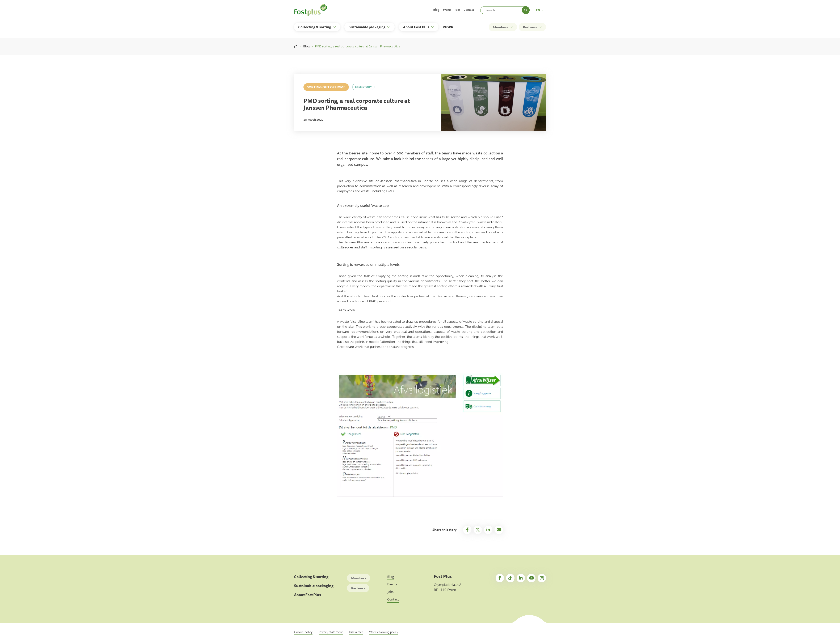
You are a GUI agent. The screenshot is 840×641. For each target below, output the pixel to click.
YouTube (531, 578)
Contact (469, 10)
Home (296, 46)
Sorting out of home (326, 87)
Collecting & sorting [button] (315, 27)
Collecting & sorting (311, 577)
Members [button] (500, 27)
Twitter (478, 530)
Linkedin (488, 530)
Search (526, 10)
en (540, 10)
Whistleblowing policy (384, 632)
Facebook (467, 530)
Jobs (457, 10)
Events (447, 10)
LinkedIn (521, 578)
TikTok (510, 578)
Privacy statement (331, 632)
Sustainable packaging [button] (367, 27)
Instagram (542, 578)
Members (359, 578)
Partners (358, 588)
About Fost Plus (307, 595)
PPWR (448, 27)
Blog (436, 10)
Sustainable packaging (314, 586)
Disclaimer (356, 632)
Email (499, 530)
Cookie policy (303, 632)
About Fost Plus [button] (416, 27)
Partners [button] (530, 27)
